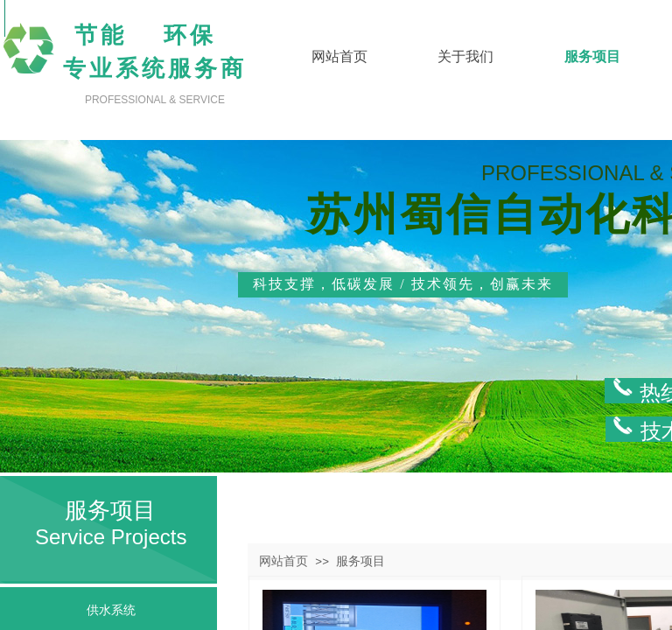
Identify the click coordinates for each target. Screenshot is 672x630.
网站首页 (283, 561)
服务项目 (360, 561)
